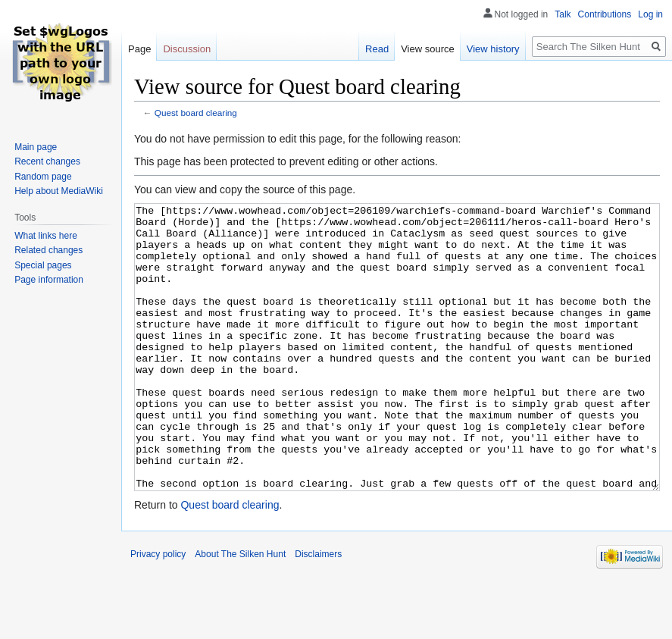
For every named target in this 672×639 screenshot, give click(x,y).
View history (493, 49)
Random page (43, 177)
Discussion (187, 49)
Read (377, 49)
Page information (49, 280)
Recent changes (47, 161)
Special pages (43, 265)
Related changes (48, 250)
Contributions (605, 14)
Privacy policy (158, 611)
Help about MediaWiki (59, 191)
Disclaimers (318, 611)
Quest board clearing (196, 113)
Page (139, 49)
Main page (36, 147)
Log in (650, 14)
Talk (563, 14)
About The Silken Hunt (240, 611)
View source (428, 49)
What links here (46, 236)
